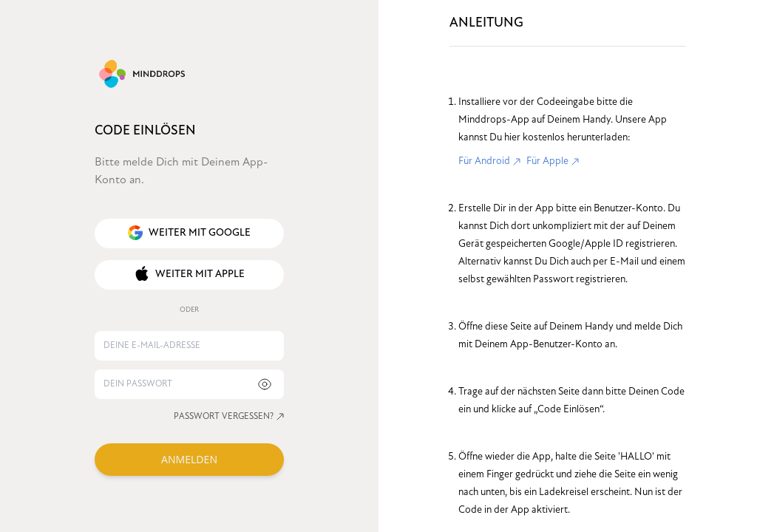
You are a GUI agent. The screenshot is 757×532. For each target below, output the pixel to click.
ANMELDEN (189, 459)
